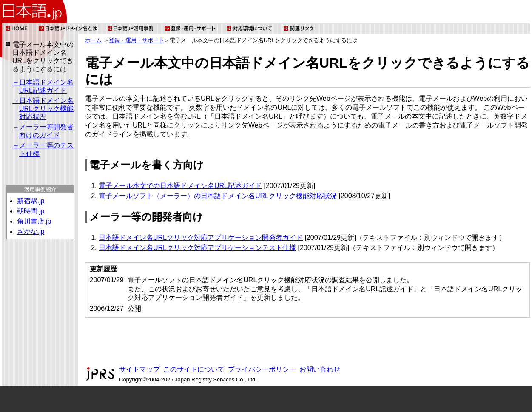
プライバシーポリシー (262, 369)
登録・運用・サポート (137, 40)
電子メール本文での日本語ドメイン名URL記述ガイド (180, 186)
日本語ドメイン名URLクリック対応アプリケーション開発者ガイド (201, 237)
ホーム (93, 40)
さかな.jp (31, 232)
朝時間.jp (31, 211)
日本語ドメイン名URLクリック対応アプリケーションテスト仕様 (197, 248)
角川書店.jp (34, 221)
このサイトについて (194, 369)
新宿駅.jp (31, 201)
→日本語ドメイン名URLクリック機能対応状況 (43, 109)
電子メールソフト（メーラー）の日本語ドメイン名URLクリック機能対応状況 (218, 196)
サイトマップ (139, 369)
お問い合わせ (320, 369)
